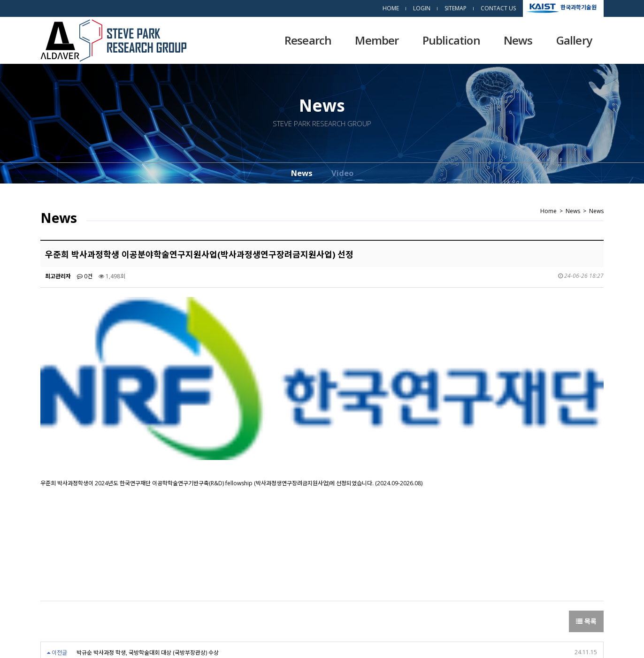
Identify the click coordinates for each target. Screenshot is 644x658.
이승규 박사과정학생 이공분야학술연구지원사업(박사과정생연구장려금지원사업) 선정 (176, 534)
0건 (85, 276)
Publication (451, 40)
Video (342, 173)
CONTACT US (498, 8)
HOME (391, 8)
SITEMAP (456, 8)
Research (308, 40)
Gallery (574, 40)
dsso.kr (494, 638)
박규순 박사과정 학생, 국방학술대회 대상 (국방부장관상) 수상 (148, 513)
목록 (586, 482)
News (518, 40)
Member (377, 40)
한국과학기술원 (579, 7)
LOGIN (422, 8)
